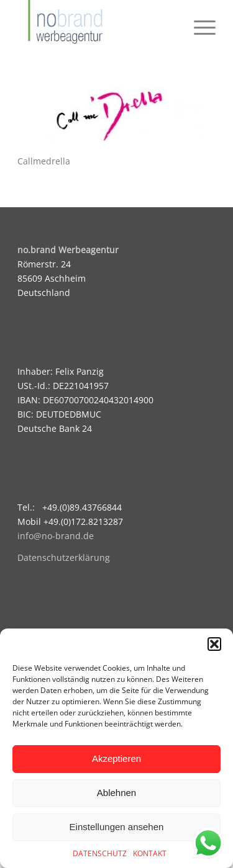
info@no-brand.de (56, 536)
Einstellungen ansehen (117, 827)
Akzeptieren (116, 758)
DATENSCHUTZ (100, 853)
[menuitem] (199, 25)
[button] (214, 644)
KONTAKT (150, 853)
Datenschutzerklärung (64, 557)
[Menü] (199, 25)
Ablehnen (116, 793)
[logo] (97, 25)
